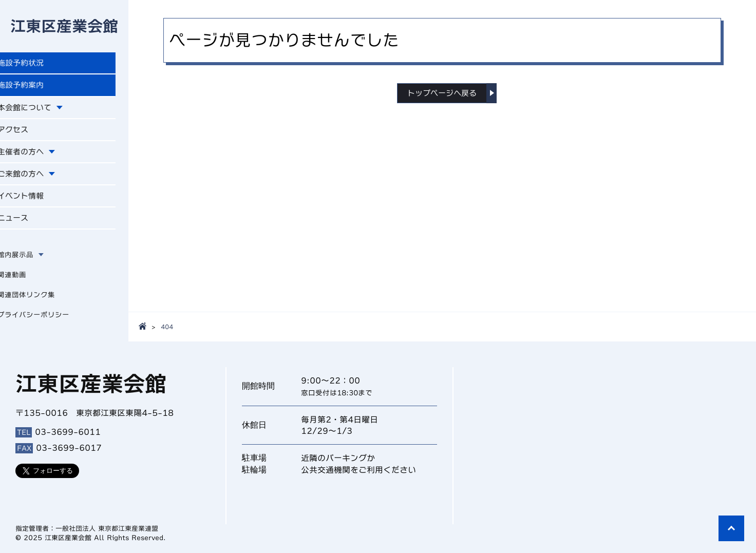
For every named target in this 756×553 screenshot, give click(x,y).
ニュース (27, 224)
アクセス (27, 133)
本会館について (39, 110)
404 (167, 327)
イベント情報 (35, 201)
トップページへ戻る (442, 93)
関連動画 (25, 281)
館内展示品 (28, 261)
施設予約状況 (35, 65)
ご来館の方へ (35, 179)
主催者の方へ (35, 156)
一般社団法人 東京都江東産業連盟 (107, 529)
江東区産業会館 (64, 27)
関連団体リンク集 (39, 301)
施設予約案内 (35, 87)
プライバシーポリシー (46, 321)
